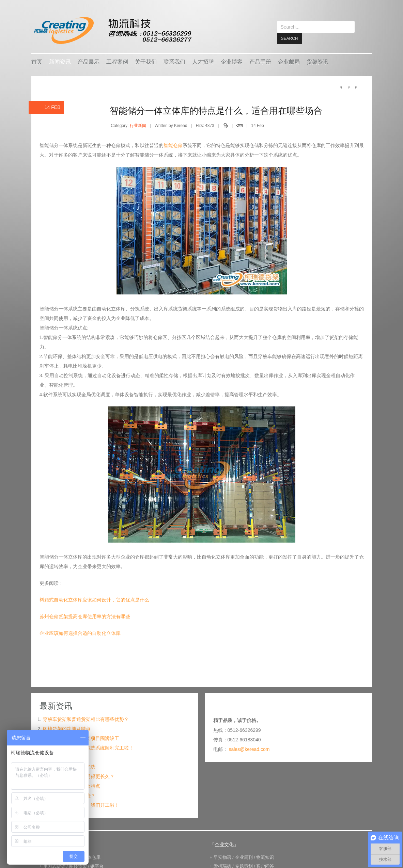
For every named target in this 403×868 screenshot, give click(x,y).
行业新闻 (138, 125)
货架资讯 (317, 61)
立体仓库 (92, 857)
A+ (342, 87)
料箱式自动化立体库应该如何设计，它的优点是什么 (94, 599)
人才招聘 (203, 61)
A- (357, 87)
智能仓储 (173, 145)
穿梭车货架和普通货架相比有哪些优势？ (86, 719)
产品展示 (89, 61)
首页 (37, 61)
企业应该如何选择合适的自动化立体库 (80, 633)
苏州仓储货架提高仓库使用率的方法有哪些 (85, 616)
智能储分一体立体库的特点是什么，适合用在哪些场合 (216, 110)
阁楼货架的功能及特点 (67, 728)
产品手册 (260, 61)
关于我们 (146, 61)
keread (112, 30)
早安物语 (222, 857)
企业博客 (232, 61)
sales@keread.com (249, 749)
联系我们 (174, 61)
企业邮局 (289, 61)
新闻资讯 (60, 61)
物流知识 (265, 857)
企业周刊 (244, 857)
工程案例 (117, 61)
